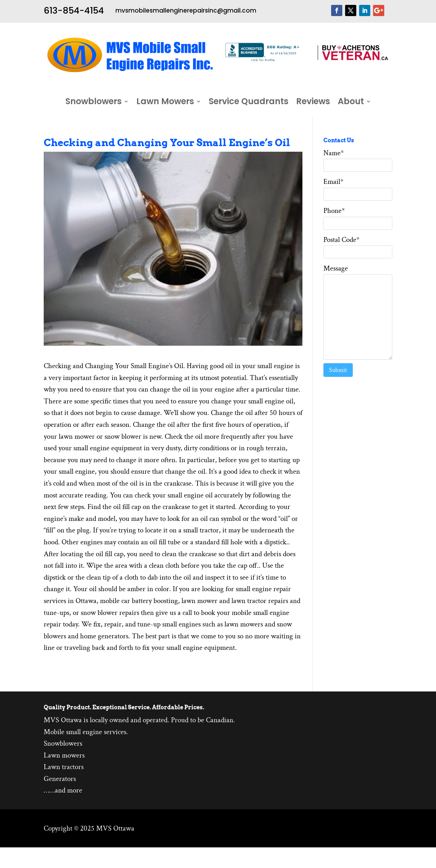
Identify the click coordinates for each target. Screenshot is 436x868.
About (351, 103)
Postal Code (341, 240)
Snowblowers (94, 103)
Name (334, 153)
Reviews (313, 103)
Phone (334, 211)
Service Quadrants (249, 103)
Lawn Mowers (165, 103)
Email (333, 182)
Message (336, 268)
